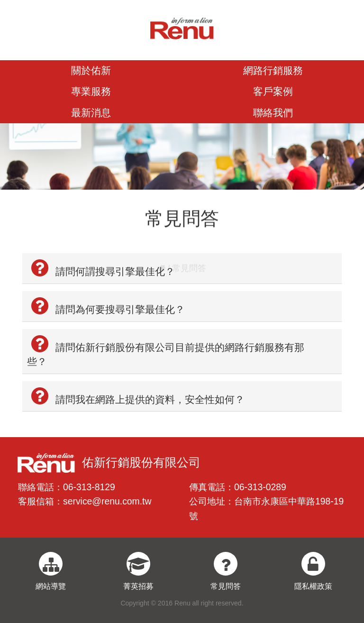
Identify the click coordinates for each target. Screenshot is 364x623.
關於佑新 (91, 70)
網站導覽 (51, 586)
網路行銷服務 (273, 70)
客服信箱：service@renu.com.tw (85, 501)
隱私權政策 (313, 586)
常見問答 (226, 586)
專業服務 (91, 91)
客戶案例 (273, 91)
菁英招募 (138, 586)
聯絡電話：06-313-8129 (67, 487)
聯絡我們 (273, 113)
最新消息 (91, 113)
